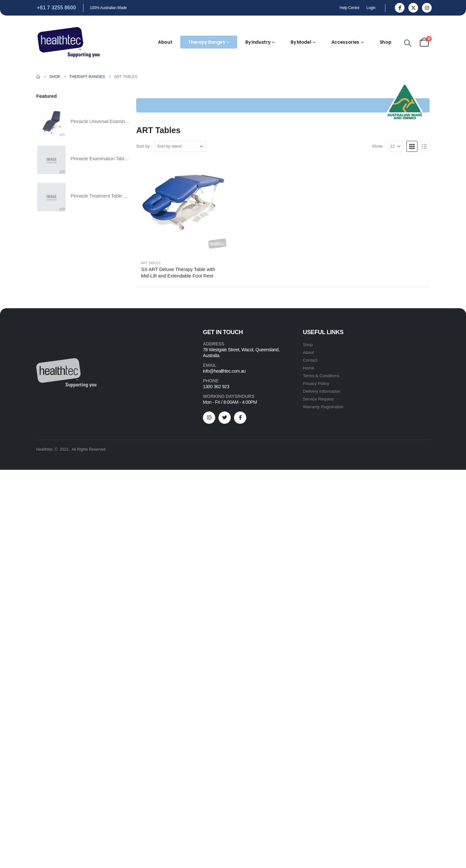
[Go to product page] (183, 205)
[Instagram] (427, 8)
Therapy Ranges (206, 42)
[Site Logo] (69, 42)
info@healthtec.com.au (224, 570)
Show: (378, 146)
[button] (408, 43)
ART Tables (151, 263)
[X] (413, 8)
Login (371, 8)
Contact (310, 360)
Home (309, 368)
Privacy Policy (316, 383)
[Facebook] (400, 8)
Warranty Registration (323, 407)
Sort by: (144, 146)
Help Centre (350, 8)
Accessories (345, 42)
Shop (386, 42)
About (165, 42)
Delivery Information (322, 391)
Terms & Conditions (321, 376)
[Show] (395, 146)
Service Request (318, 399)
